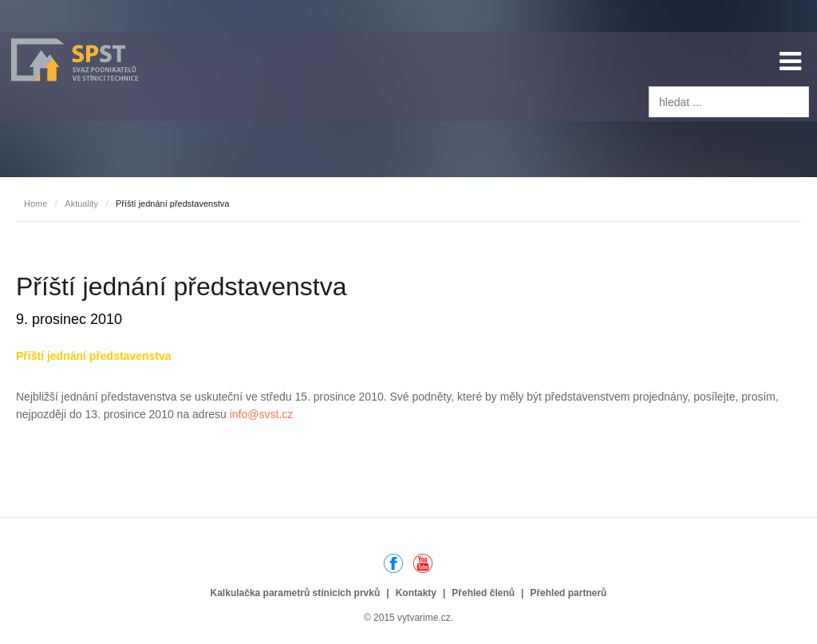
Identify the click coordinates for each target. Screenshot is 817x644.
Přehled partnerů (568, 593)
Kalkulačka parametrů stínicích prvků (296, 593)
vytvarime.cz (424, 618)
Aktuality (81, 203)
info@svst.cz (262, 414)
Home (36, 203)
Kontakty (416, 593)
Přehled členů (483, 593)
